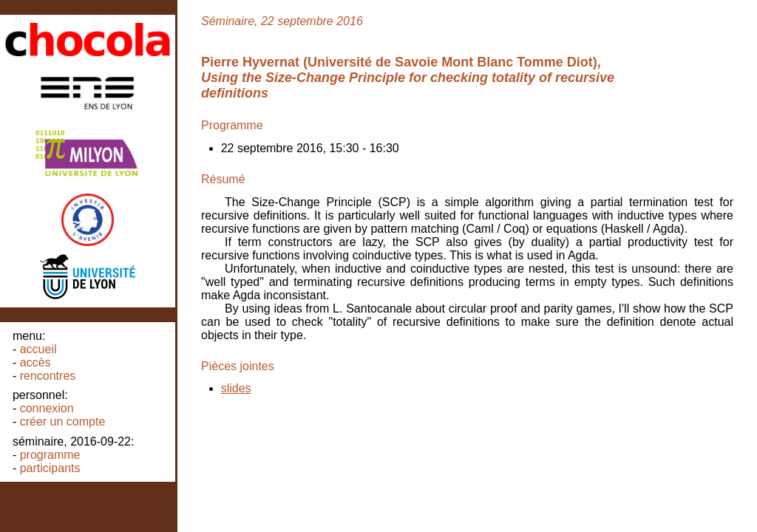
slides (236, 388)
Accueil (38, 349)
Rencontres (48, 376)
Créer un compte (63, 422)
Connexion (47, 408)
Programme (50, 455)
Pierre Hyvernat (250, 62)
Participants (50, 468)
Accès (35, 362)
